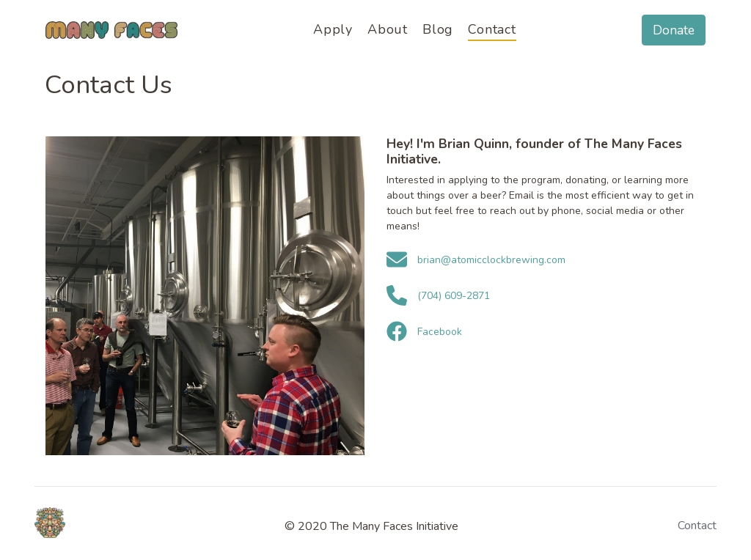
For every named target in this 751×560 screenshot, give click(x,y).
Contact (492, 29)
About (388, 29)
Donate (674, 30)
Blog (438, 29)
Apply (333, 29)
